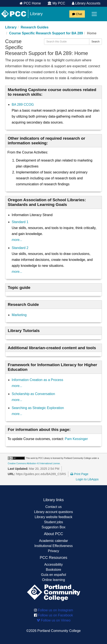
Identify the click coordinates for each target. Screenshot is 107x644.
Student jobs (53, 522)
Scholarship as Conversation (33, 394)
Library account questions (53, 512)
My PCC (56, 3)
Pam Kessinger (76, 439)
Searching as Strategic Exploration (38, 408)
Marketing (19, 315)
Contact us (53, 507)
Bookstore (53, 570)
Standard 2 (20, 248)
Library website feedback (53, 517)
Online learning (54, 580)
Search (96, 42)
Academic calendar (53, 541)
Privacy (53, 551)
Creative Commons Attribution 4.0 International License (34, 463)
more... (17, 240)
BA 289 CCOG (23, 105)
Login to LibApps (87, 479)
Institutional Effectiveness (53, 546)
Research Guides (35, 27)
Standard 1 (20, 222)
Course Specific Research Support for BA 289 (46, 33)
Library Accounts (86, 3)
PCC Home (30, 3)
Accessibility (53, 565)
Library (11, 27)
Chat (77, 14)
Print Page (79, 474)
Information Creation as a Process (37, 380)
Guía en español (53, 575)
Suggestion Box (53, 527)
